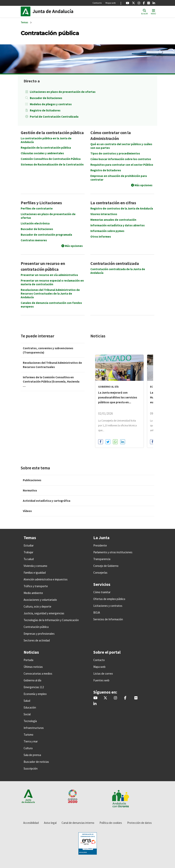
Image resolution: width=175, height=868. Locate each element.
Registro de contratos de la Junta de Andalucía (122, 208)
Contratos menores (34, 240)
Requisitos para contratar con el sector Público (122, 165)
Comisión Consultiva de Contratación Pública (51, 159)
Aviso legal (50, 823)
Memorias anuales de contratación (113, 220)
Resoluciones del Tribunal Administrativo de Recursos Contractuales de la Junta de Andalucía (50, 293)
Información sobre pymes (107, 231)
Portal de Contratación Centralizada (54, 117)
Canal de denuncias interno (78, 823)
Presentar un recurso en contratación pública (43, 266)
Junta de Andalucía (27, 11)
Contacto (97, 3)
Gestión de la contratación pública (52, 133)
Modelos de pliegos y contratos (51, 104)
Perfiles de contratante (37, 208)
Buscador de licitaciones (46, 98)
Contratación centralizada (115, 263)
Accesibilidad (31, 823)
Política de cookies (111, 823)
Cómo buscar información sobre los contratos (121, 159)
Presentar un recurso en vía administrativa (49, 275)
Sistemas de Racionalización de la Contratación (52, 164)
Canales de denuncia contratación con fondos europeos (51, 305)
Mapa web (111, 3)
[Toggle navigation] (153, 12)
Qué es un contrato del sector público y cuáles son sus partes (121, 146)
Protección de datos (139, 823)
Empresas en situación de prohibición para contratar (119, 178)
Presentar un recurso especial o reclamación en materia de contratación (52, 282)
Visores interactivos (104, 214)
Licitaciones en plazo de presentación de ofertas (63, 92)
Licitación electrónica (35, 223)
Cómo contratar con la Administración (111, 135)
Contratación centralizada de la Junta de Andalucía (118, 271)
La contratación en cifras (113, 203)
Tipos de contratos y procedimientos (115, 153)
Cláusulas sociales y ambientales (42, 153)
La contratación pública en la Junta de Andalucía (46, 140)
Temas (24, 22)
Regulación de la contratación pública (46, 148)
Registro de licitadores (45, 110)
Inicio (59, 11)
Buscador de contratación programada (46, 235)
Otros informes (101, 237)
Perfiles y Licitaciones (41, 203)
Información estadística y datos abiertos (118, 225)
